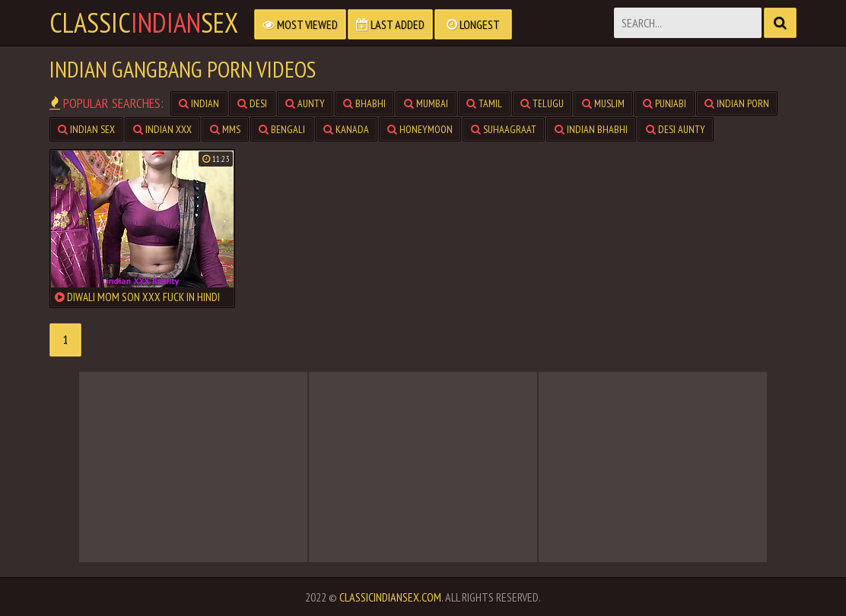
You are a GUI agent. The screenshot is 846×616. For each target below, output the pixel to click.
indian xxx (162, 129)
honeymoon (420, 129)
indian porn (737, 103)
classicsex (144, 23)
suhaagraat (504, 129)
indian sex (86, 129)
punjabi (665, 103)
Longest (473, 24)
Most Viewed (300, 24)
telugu (542, 103)
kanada (346, 129)
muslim (603, 103)
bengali (282, 129)
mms (225, 129)
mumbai (426, 103)
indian (199, 103)
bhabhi (364, 103)
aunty (305, 103)
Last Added (390, 24)
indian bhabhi (591, 129)
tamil (484, 103)
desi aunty (676, 129)
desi (252, 103)
